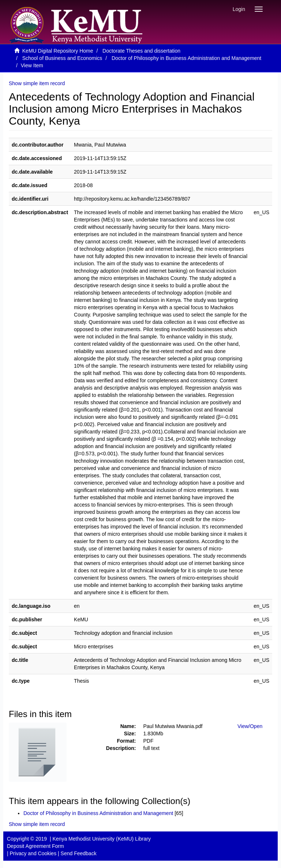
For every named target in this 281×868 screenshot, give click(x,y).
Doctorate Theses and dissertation (141, 51)
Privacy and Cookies (33, 853)
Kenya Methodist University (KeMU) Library (101, 839)
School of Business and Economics (62, 58)
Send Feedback (79, 853)
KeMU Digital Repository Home (58, 51)
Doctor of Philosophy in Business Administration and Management (186, 58)
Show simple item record (37, 83)
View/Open (250, 726)
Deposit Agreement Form (35, 846)
